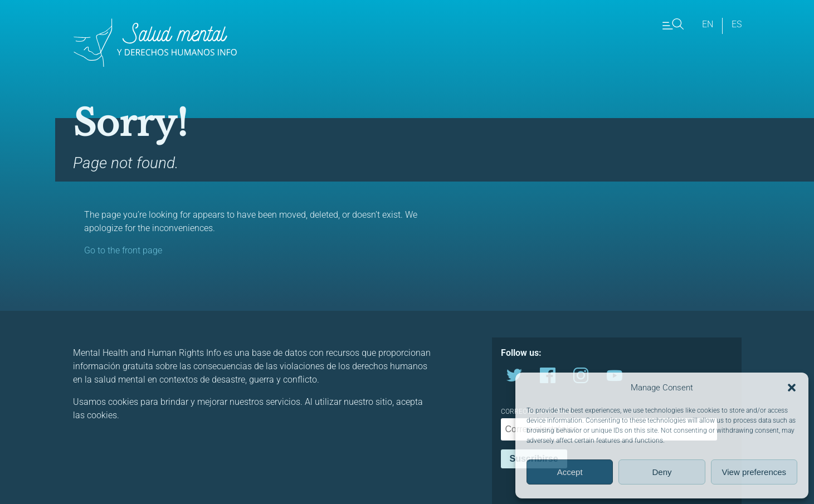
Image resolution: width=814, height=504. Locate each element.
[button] (792, 388)
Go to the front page (123, 250)
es (737, 24)
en (708, 24)
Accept (570, 472)
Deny (662, 472)
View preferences (754, 472)
